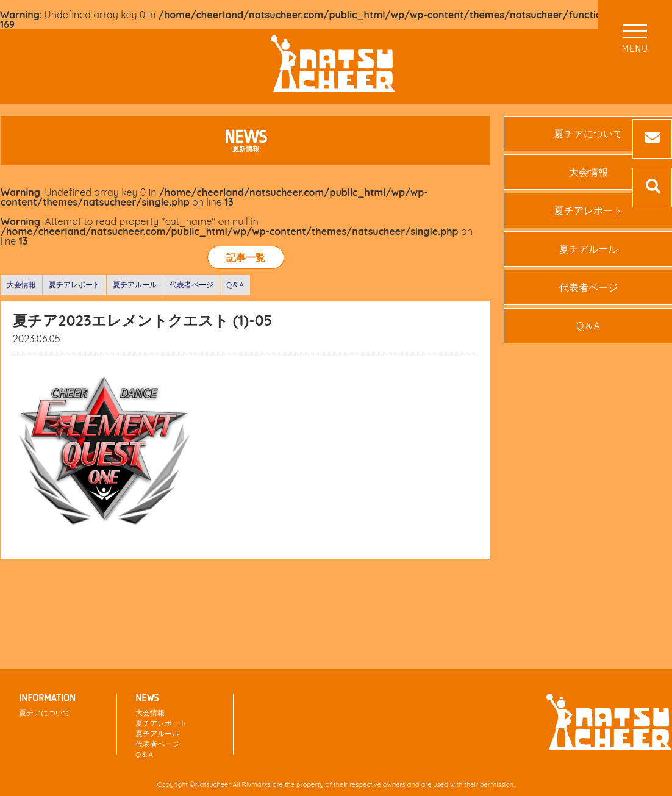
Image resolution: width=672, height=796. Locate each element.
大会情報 (21, 285)
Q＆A (235, 285)
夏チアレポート (74, 285)
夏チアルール (135, 285)
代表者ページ (191, 285)
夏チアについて (45, 713)
